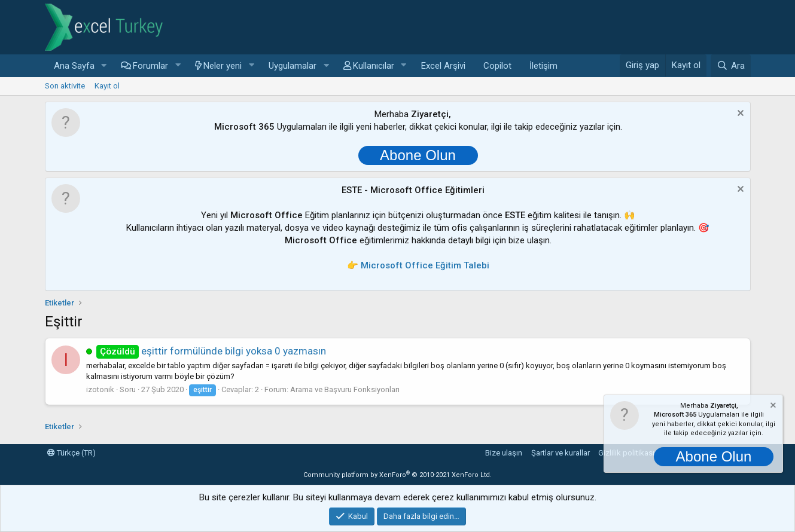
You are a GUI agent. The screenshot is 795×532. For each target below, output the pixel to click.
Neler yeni (223, 66)
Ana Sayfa (74, 66)
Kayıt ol (107, 86)
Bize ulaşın (504, 453)
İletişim (543, 66)
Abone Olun (418, 155)
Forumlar (150, 66)
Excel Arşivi (443, 66)
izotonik (100, 389)
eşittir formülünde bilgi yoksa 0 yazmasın (211, 351)
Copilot (497, 66)
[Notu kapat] (739, 114)
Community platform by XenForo (397, 475)
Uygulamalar (293, 66)
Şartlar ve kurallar (561, 453)
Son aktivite (65, 86)
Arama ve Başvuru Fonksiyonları (345, 389)
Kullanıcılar (374, 66)
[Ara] (730, 66)
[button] (103, 66)
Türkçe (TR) (71, 453)
